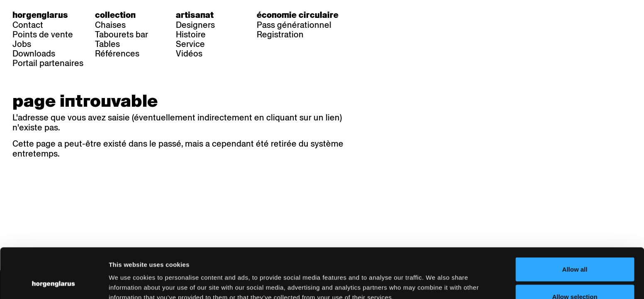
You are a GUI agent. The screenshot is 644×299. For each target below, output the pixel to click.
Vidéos (189, 54)
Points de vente (43, 34)
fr (387, 15)
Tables (107, 44)
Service (190, 44)
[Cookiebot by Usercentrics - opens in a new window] (54, 283)
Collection (115, 15)
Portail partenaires (48, 63)
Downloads (34, 54)
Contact (28, 25)
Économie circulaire (298, 15)
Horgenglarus (40, 15)
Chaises (110, 25)
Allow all (575, 222)
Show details (434, 278)
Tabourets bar (122, 34)
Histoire (191, 34)
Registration (280, 34)
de (370, 15)
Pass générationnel (294, 25)
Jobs (22, 44)
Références (117, 54)
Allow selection (575, 250)
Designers (195, 25)
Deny (575, 277)
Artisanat (195, 15)
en (404, 15)
